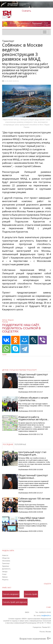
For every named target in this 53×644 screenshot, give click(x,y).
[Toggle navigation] (45, 32)
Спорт (4, 574)
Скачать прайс (31, 594)
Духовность (6, 569)
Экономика (6, 561)
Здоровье (6, 566)
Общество (6, 558)
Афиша (5, 577)
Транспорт (6, 563)
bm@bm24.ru (46, 616)
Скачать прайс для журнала (15, 602)
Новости (5, 555)
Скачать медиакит (11, 594)
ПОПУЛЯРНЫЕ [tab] (20, 444)
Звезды (5, 572)
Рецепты (5, 580)
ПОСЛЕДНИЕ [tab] (8, 444)
